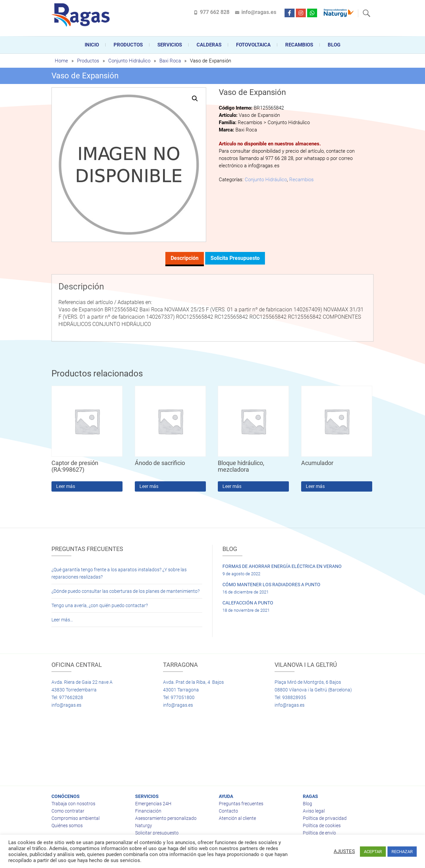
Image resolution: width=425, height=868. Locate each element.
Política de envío (319, 833)
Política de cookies (322, 826)
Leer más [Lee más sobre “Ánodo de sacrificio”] (149, 486)
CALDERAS (209, 45)
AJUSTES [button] (344, 851)
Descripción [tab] (185, 258)
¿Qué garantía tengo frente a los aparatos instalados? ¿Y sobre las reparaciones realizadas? (119, 573)
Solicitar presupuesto (157, 833)
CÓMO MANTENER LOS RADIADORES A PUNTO (271, 585)
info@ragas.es (259, 12)
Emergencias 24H (153, 804)
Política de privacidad (325, 818)
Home (61, 61)
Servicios (170, 45)
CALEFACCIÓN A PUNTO (248, 603)
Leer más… (62, 620)
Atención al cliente (237, 818)
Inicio (92, 45)
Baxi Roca (170, 61)
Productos (128, 45)
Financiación (148, 811)
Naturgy (144, 826)
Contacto (228, 811)
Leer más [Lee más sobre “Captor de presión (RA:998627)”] (66, 486)
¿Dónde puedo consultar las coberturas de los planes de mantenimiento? (126, 591)
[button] (195, 99)
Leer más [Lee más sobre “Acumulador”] (315, 486)
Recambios (299, 45)
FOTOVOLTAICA (253, 45)
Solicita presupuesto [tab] (235, 258)
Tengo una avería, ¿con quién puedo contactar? (100, 605)
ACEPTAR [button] (373, 852)
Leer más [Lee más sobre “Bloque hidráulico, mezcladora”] (232, 486)
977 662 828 (215, 12)
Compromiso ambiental (76, 818)
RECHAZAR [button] (402, 852)
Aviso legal (314, 811)
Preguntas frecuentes (241, 804)
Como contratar (68, 811)
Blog (334, 45)
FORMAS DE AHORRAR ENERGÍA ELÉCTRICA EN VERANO (282, 566)
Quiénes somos (67, 826)
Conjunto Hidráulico (129, 61)
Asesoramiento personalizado (166, 818)
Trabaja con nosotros (73, 804)
